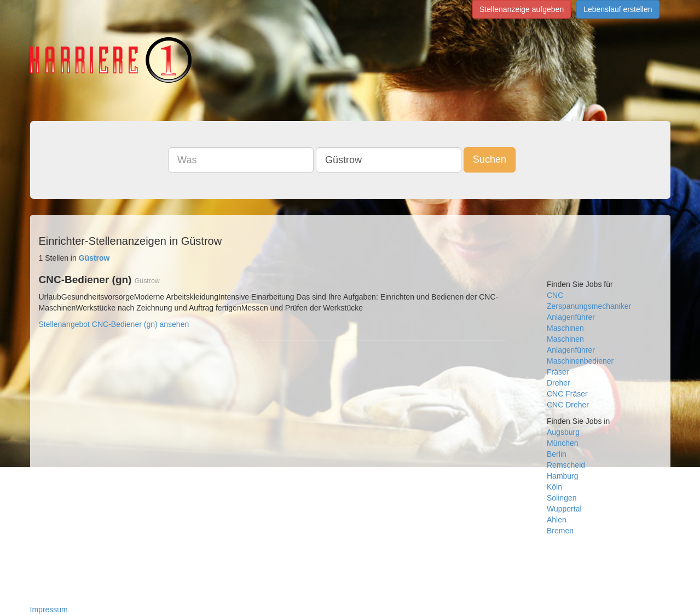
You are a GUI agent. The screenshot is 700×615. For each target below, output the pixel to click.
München (563, 443)
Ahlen (557, 520)
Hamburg (563, 476)
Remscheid (566, 465)
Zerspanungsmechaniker (589, 306)
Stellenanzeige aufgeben (522, 9)
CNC (555, 295)
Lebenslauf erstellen (618, 9)
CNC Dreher (568, 405)
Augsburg (563, 432)
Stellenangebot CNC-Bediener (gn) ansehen (114, 324)
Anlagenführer (571, 317)
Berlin (557, 454)
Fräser (558, 372)
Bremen (560, 531)
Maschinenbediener (580, 361)
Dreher (559, 383)
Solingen (562, 498)
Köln (554, 487)
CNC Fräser (567, 394)
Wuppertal (564, 509)
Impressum (49, 610)
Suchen (490, 159)
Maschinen (565, 328)
